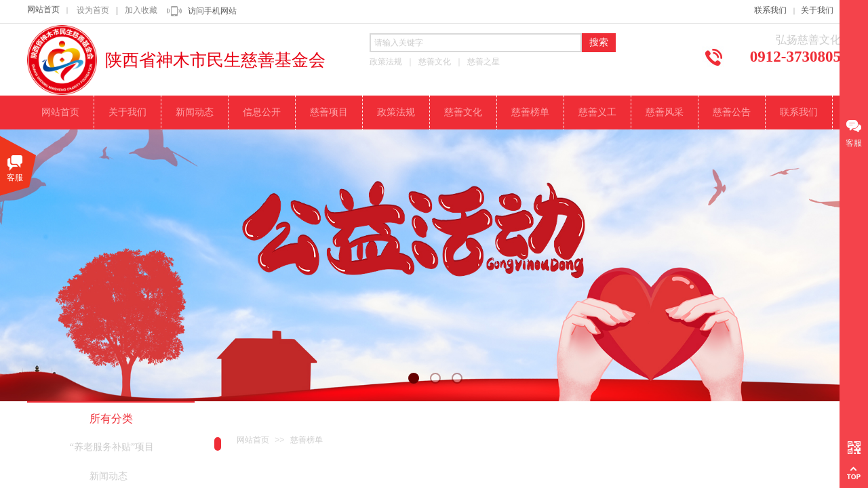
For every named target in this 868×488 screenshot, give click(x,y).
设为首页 (93, 10)
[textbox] (476, 43)
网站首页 (43, 9)
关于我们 (817, 10)
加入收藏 (141, 10)
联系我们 (770, 10)
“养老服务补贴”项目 (112, 447)
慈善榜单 (307, 440)
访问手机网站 (212, 11)
